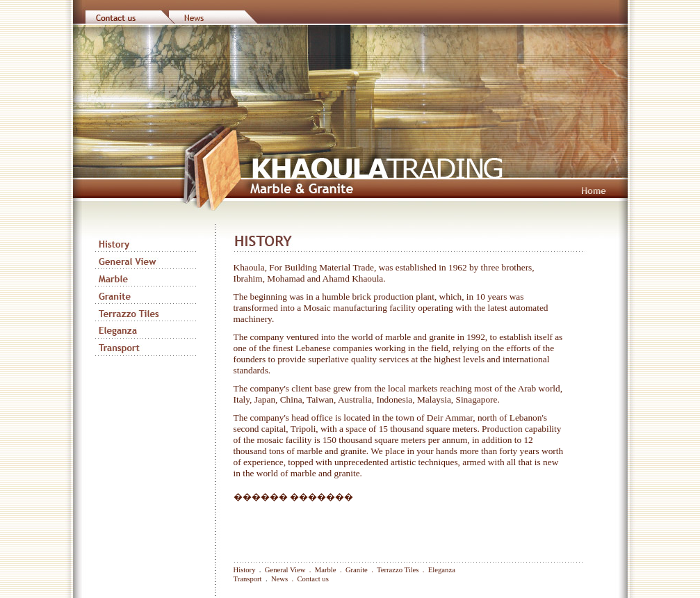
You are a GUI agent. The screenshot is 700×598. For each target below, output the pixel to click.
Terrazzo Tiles (398, 570)
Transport (248, 579)
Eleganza (442, 570)
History (245, 570)
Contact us (313, 579)
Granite (357, 570)
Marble (326, 570)
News (279, 579)
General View (285, 570)
